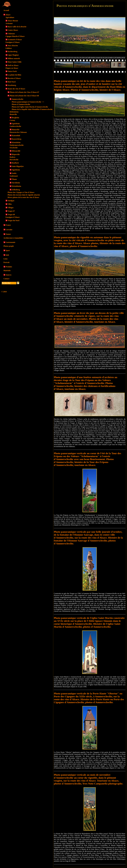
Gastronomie (10, 242)
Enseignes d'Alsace (13, 42)
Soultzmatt (14, 176)
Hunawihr (16, 130)
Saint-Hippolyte (18, 166)
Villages (11, 208)
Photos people (9, 246)
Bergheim (15, 118)
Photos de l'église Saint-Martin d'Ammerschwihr (30, 107)
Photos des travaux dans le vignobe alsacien (24, 195)
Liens (5, 259)
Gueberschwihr (15, 126)
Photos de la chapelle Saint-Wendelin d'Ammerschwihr (32, 109)
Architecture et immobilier (13, 238)
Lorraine (9, 230)
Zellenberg (16, 190)
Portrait (6, 262)
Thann (14, 179)
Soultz (14, 173)
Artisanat (9, 23)
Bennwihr (13, 114)
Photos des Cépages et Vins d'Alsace (21, 192)
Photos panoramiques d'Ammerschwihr (28, 102)
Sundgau (11, 201)
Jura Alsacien (13, 46)
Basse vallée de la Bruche (17, 27)
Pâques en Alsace (12, 68)
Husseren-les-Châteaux (18, 132)
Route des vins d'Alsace (16, 89)
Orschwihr (14, 148)
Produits (9, 267)
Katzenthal (16, 135)
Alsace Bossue (13, 21)
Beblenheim (14, 112)
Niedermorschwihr (17, 145)
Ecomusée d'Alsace (15, 40)
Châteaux (11, 34)
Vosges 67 (11, 211)
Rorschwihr (14, 160)
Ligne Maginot (13, 55)
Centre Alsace (13, 30)
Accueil (6, 10)
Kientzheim (16, 142)
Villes (10, 204)
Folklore (9, 48)
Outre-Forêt (12, 71)
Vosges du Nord (14, 220)
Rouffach (15, 163)
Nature (8, 234)
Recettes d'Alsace (14, 78)
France (8, 225)
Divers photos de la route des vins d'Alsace (23, 197)
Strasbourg (12, 85)
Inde (7, 255)
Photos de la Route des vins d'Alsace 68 (24, 96)
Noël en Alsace (13, 65)
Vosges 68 (11, 215)
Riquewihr (16, 154)
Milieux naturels (14, 58)
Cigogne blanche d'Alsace (15, 36)
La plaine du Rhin (14, 75)
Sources (9, 275)
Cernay (12, 120)
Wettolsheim (16, 186)
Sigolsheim (16, 170)
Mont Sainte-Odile (15, 62)
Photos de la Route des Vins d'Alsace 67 (24, 92)
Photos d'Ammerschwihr (21, 104)
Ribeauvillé (16, 151)
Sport (8, 250)
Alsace (8, 15)
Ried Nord (12, 82)
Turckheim (16, 183)
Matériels (7, 271)
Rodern (12, 157)
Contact (6, 279)
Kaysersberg (17, 139)
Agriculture (10, 17)
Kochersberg (12, 51)
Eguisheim (16, 124)
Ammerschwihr (18, 99)
